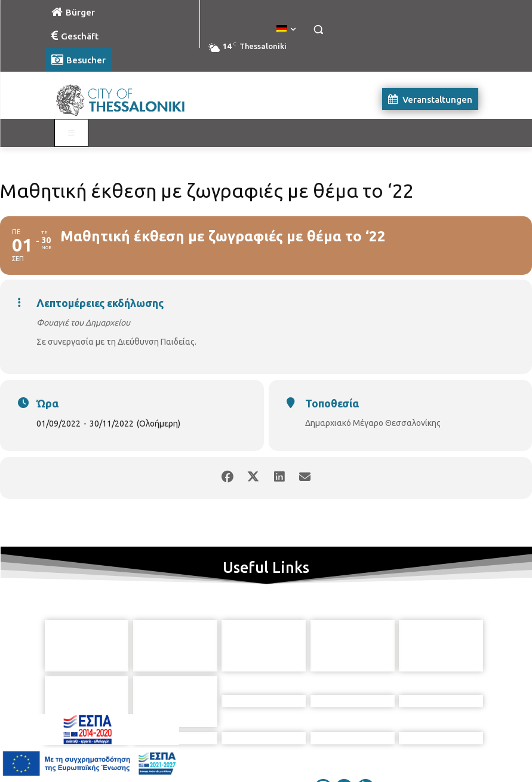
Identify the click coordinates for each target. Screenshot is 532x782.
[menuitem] (286, 29)
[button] (319, 30)
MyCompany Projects (452, 746)
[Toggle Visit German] (72, 133)
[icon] (321, 718)
